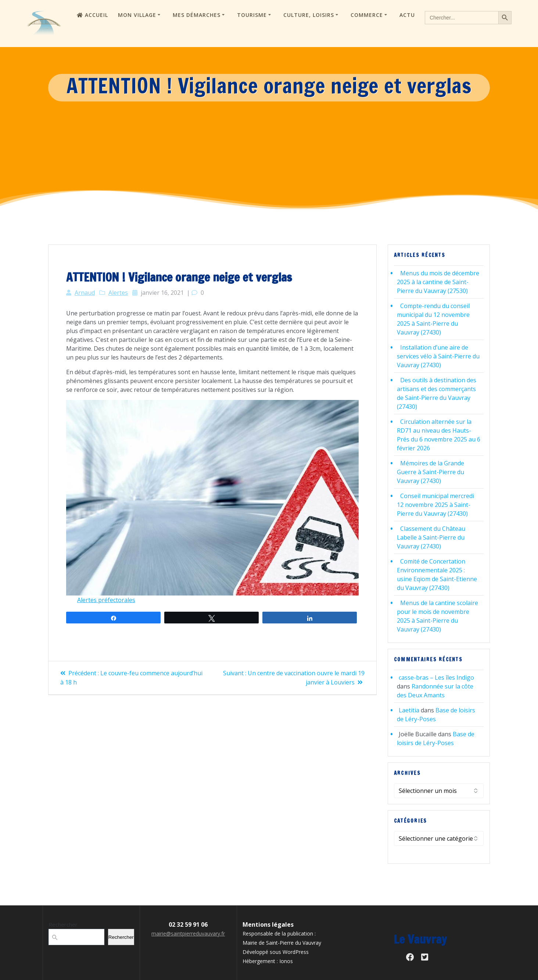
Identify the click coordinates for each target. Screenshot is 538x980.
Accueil (92, 15)
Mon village (137, 15)
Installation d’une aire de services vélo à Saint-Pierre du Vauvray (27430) (438, 356)
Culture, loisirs (309, 15)
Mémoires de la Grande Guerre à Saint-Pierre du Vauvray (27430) (431, 472)
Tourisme (252, 15)
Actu (407, 15)
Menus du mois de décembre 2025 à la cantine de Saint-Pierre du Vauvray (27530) (438, 282)
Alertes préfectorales (106, 600)
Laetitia (409, 710)
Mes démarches (197, 15)
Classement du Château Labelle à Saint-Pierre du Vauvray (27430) (431, 537)
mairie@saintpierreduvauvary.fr (188, 933)
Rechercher (63, 924)
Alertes (118, 293)
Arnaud (85, 293)
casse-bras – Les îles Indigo (436, 677)
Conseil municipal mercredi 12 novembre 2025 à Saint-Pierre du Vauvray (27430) (435, 505)
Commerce (367, 15)
